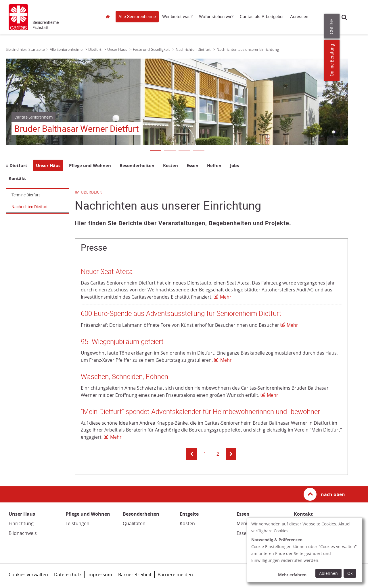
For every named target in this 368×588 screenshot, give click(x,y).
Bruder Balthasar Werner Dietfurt (77, 129)
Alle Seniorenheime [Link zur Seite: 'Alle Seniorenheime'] (67, 49)
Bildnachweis (23, 533)
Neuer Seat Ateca (107, 272)
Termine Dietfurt (26, 195)
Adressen (299, 17)
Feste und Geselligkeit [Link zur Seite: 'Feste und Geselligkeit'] (152, 49)
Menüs (244, 523)
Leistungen (77, 523)
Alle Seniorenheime (137, 17)
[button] (192, 454)
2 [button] (218, 454)
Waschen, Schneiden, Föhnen (124, 377)
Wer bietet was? (177, 17)
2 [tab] (170, 151)
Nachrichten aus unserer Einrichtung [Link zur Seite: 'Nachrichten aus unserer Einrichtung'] (248, 49)
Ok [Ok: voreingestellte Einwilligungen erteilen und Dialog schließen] (350, 573)
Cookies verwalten (28, 575)
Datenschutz (68, 575)
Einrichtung (21, 523)
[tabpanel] (177, 102)
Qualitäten (134, 523)
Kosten (187, 523)
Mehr (226, 297)
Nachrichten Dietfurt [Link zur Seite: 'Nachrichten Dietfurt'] (194, 49)
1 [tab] (155, 151)
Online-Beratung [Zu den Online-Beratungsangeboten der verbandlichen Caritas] (360, 60)
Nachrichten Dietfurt (30, 207)
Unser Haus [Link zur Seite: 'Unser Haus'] (118, 49)
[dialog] (305, 550)
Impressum (100, 575)
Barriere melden (175, 575)
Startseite (109, 17)
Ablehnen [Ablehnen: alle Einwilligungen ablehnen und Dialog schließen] (328, 573)
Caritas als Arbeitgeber (262, 17)
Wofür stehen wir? (216, 17)
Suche (344, 17)
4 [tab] (198, 151)
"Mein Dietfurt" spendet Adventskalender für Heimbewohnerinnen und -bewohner (200, 412)
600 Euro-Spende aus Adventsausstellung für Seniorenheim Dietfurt (181, 314)
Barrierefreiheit (135, 575)
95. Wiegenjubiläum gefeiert (122, 342)
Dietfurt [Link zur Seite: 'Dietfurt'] (95, 49)
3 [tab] (184, 151)
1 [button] (205, 454)
